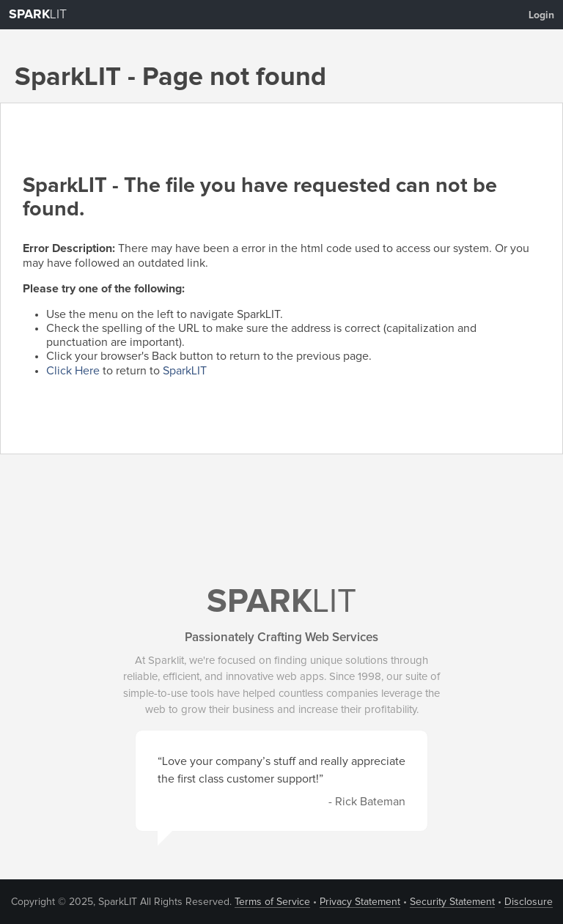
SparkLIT (185, 371)
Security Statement (452, 902)
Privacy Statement (360, 902)
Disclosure (529, 902)
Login (541, 15)
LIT (38, 15)
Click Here (73, 371)
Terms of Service (272, 902)
